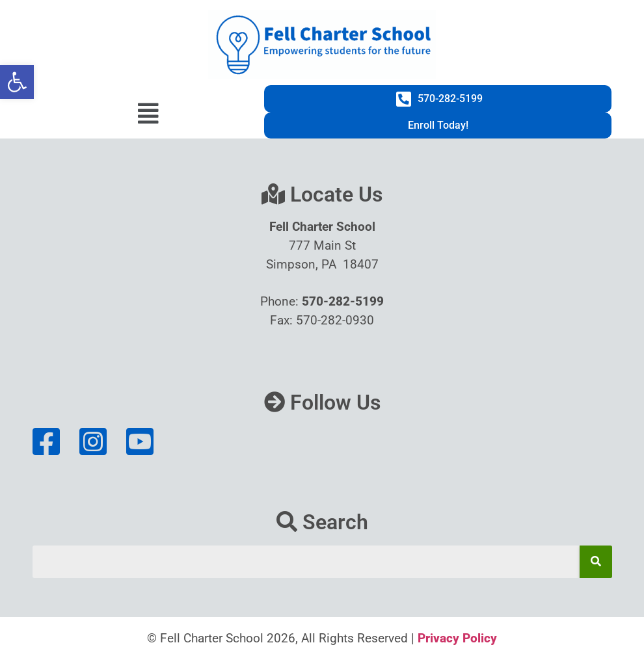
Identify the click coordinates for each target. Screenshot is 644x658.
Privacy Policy (457, 638)
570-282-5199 (343, 301)
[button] (17, 82)
